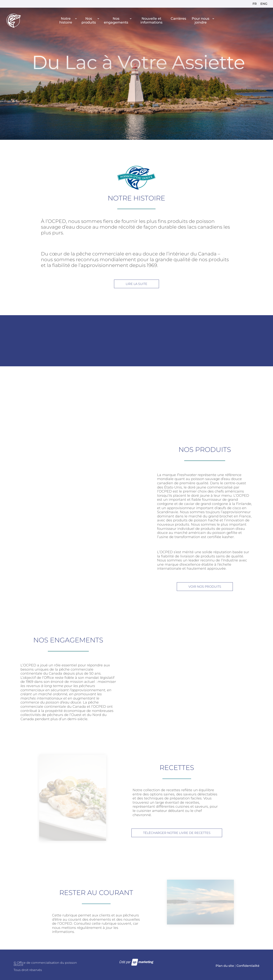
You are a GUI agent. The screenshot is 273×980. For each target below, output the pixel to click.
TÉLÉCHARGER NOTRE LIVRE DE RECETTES (177, 833)
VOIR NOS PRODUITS (205, 587)
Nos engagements (116, 21)
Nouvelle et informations (151, 21)
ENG (264, 4)
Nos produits (89, 21)
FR (255, 4)
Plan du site (225, 966)
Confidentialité (248, 966)
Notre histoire (66, 21)
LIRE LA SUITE (136, 284)
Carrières (178, 19)
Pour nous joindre (200, 21)
